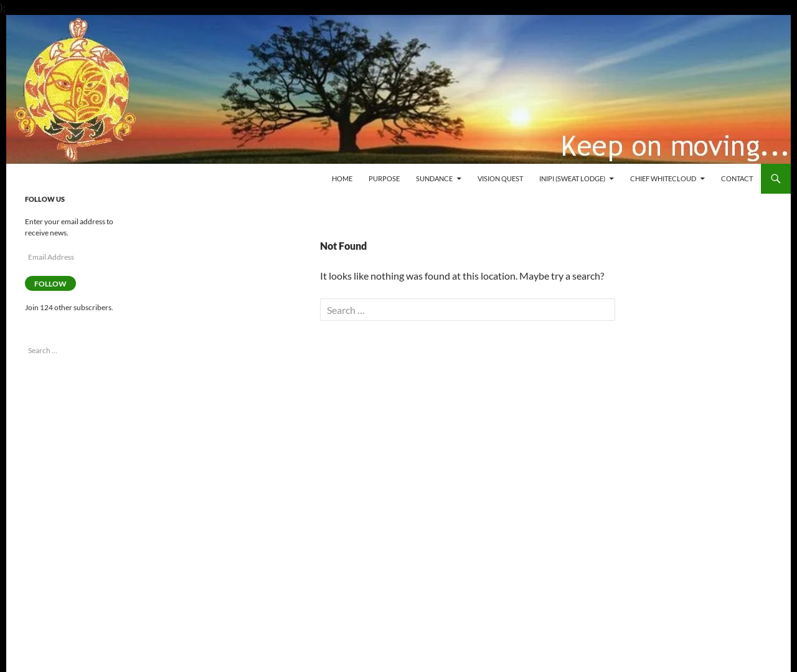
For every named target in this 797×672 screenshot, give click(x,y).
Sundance (434, 178)
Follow (50, 284)
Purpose (384, 178)
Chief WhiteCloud (663, 178)
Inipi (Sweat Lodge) (572, 178)
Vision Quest (500, 178)
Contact (737, 178)
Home (342, 178)
